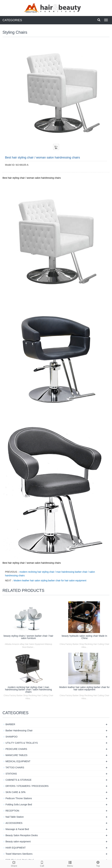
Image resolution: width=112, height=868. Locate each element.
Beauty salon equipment (18, 841)
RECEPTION (12, 811)
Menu (70, 863)
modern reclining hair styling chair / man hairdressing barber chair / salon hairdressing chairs (28, 689)
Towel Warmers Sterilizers (19, 854)
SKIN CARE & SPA (16, 792)
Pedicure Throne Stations (19, 798)
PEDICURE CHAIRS (16, 749)
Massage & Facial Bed (17, 829)
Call (42, 863)
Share (14, 863)
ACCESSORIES (14, 823)
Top (98, 863)
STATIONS (11, 774)
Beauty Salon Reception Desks (22, 835)
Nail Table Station (15, 817)
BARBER (10, 724)
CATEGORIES (12, 20)
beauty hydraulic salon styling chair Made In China (84, 637)
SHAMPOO (12, 737)
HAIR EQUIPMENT (16, 848)
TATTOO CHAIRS (15, 767)
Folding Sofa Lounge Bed (19, 804)
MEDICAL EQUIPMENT (18, 761)
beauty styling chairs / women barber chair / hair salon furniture (28, 637)
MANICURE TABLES (16, 755)
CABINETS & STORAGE (18, 780)
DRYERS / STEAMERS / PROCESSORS (27, 786)
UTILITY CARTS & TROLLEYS (22, 743)
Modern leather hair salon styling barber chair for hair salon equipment (50, 580)
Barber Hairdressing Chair (19, 730)
